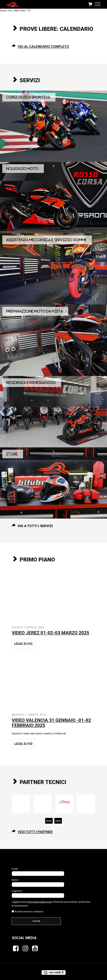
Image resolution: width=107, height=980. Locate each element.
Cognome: (18, 891)
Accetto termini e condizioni (27, 912)
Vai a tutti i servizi (35, 526)
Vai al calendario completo (43, 47)
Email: (16, 869)
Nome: (16, 880)
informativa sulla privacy (40, 902)
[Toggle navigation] (97, 4)
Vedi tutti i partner (35, 832)
